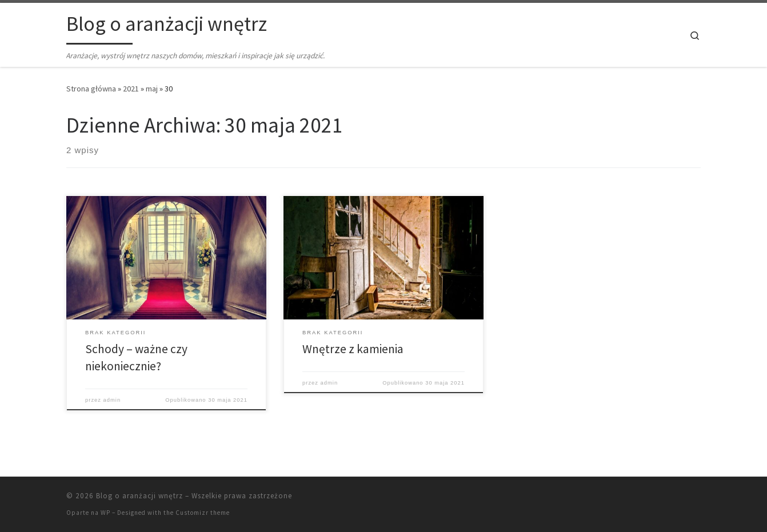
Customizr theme (203, 513)
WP (105, 513)
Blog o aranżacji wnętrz (139, 496)
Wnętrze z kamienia (353, 349)
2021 (131, 89)
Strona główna (91, 89)
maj (152, 89)
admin (112, 400)
